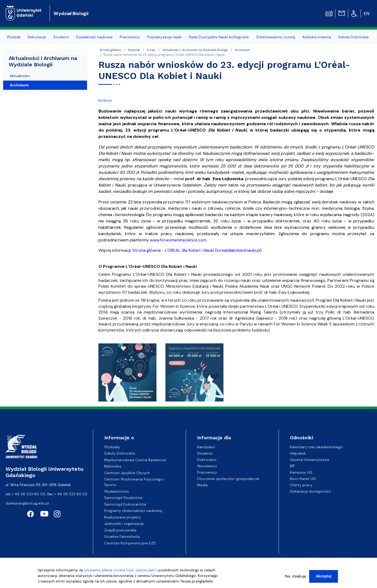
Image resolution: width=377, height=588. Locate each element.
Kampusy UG (301, 472)
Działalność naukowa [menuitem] (94, 37)
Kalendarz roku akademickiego (316, 447)
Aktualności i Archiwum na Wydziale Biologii (195, 50)
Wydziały (112, 447)
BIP (292, 466)
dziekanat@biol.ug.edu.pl (27, 503)
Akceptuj (324, 577)
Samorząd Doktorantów (125, 504)
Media (202, 485)
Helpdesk (298, 453)
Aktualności (20, 76)
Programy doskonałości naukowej (133, 511)
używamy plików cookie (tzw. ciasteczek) (120, 571)
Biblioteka (113, 466)
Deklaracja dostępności (310, 491)
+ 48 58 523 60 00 (28, 494)
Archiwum (243, 50)
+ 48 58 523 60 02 (71, 494)
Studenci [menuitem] (61, 37)
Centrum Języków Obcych (127, 473)
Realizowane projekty (123, 517)
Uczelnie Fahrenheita (122, 536)
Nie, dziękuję (295, 577)
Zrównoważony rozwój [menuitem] (276, 37)
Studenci (205, 453)
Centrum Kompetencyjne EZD (130, 543)
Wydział (134, 50)
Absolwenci (207, 466)
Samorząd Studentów (123, 498)
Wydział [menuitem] (13, 37)
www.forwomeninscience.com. (179, 240)
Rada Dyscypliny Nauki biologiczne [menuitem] (219, 37)
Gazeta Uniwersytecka (309, 460)
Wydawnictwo (117, 491)
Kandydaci (206, 447)
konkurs (105, 100)
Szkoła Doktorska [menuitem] (353, 37)
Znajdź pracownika (120, 530)
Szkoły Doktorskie (120, 453)
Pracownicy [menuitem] (130, 37)
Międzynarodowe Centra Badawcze (135, 460)
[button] (128, 374)
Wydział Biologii (71, 13)
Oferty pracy (301, 485)
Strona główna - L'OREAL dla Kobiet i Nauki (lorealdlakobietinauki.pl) (197, 250)
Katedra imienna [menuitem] (317, 37)
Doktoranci (207, 460)
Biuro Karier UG (303, 479)
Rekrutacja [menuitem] (37, 37)
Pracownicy (207, 472)
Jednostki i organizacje (124, 524)
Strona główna (110, 50)
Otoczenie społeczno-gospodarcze (228, 479)
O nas (151, 50)
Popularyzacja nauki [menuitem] (164, 37)
